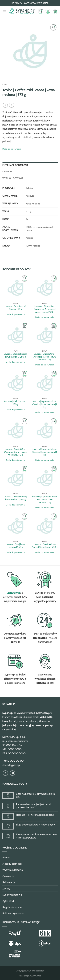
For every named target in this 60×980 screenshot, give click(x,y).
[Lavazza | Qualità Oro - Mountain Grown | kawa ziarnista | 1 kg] (45, 335)
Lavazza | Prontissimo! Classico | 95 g (15, 308)
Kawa (5, 85)
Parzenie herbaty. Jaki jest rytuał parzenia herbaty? (34, 806)
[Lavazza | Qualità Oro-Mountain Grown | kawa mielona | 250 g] (15, 430)
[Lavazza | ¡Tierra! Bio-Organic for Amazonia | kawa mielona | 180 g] (45, 288)
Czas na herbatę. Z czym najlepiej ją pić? (35, 795)
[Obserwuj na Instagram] (12, 773)
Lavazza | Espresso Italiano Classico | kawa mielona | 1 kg (45, 404)
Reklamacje (9, 882)
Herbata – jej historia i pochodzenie (35, 815)
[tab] (30, 165)
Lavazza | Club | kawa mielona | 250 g (15, 546)
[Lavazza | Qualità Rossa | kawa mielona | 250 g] (15, 335)
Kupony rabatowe (12, 895)
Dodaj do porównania (12, 149)
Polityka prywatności (14, 913)
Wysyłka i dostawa (13, 178)
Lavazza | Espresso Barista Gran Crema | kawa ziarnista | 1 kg (45, 499)
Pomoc (6, 857)
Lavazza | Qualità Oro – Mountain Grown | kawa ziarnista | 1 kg (45, 357)
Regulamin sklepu (12, 907)
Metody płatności (12, 864)
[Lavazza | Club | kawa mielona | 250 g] (15, 526)
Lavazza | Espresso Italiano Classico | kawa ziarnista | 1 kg (45, 452)
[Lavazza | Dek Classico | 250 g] (15, 383)
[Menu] (4, 11)
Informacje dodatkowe (15, 165)
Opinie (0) (7, 172)
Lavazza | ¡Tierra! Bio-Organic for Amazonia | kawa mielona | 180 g (45, 309)
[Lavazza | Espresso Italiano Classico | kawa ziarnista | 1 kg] (45, 430)
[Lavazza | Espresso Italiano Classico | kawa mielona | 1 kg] (45, 383)
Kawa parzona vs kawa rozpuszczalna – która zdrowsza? (37, 836)
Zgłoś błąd (8, 901)
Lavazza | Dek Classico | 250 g (15, 403)
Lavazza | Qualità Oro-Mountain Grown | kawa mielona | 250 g (15, 452)
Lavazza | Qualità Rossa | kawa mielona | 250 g (15, 355)
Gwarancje (8, 876)
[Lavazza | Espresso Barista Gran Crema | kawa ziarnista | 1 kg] (45, 478)
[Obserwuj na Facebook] (5, 773)
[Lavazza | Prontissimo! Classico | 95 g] (15, 288)
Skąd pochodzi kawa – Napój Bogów (36, 825)
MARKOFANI (35, 976)
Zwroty (6, 889)
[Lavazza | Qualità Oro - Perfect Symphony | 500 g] (45, 526)
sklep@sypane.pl (11, 765)
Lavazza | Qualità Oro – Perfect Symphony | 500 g (45, 546)
